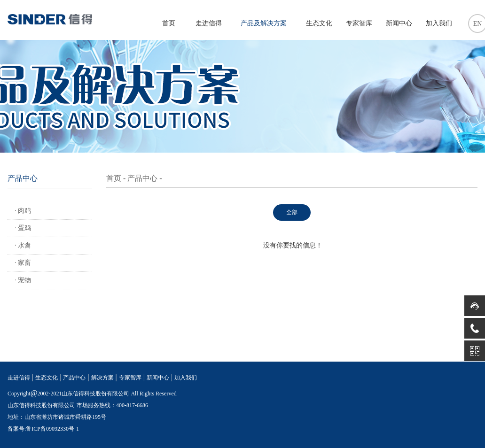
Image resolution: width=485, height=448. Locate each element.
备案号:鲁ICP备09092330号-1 (43, 429)
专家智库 (359, 23)
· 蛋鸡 (23, 228)
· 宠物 (23, 280)
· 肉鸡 (23, 211)
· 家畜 (23, 263)
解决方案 (102, 378)
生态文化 (319, 23)
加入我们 (439, 23)
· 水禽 (23, 245)
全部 (292, 212)
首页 (169, 23)
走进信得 (209, 23)
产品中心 (142, 178)
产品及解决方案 (264, 23)
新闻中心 (399, 23)
